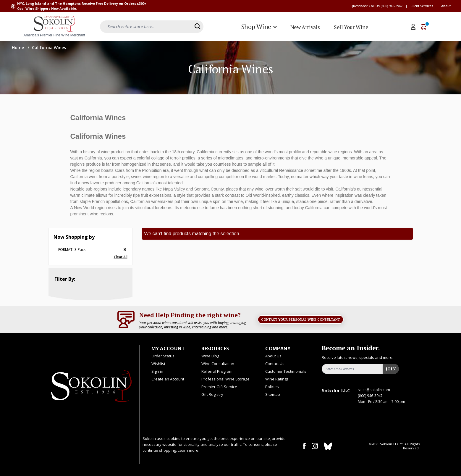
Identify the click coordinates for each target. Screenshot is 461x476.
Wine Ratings (277, 379)
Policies (272, 387)
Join (391, 369)
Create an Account (168, 379)
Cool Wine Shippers (34, 8)
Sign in (157, 371)
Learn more (188, 450)
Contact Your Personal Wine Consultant (301, 320)
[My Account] (413, 27)
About (446, 6)
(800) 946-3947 (392, 6)
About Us (273, 356)
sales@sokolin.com (374, 390)
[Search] (198, 26)
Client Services (422, 6)
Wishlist (158, 364)
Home (18, 47)
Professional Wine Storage (225, 379)
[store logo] (54, 27)
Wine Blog (210, 356)
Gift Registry (212, 394)
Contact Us (275, 364)
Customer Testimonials (286, 371)
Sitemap (273, 394)
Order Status (163, 356)
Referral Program (217, 371)
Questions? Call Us (365, 6)
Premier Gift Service (219, 387)
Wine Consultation (218, 364)
